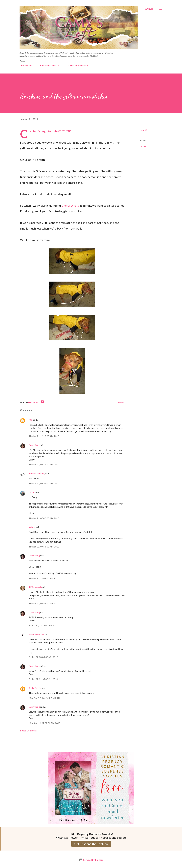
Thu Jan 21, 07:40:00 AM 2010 (44, 518)
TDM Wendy (35, 587)
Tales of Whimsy (37, 473)
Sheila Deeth (35, 688)
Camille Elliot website (76, 65)
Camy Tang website (48, 65)
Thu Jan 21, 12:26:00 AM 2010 (44, 436)
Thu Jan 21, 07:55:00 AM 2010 (44, 547)
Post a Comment (28, 731)
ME (31, 420)
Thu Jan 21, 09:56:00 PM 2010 (44, 603)
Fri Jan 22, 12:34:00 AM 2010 (43, 625)
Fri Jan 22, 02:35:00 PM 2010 (43, 679)
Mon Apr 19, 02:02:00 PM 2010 (44, 723)
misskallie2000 (36, 634)
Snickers (144, 146)
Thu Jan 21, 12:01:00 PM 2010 (44, 578)
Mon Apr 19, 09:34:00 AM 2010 (45, 698)
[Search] (149, 9)
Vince (32, 492)
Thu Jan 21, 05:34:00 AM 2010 (44, 483)
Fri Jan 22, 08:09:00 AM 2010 (43, 657)
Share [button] (144, 130)
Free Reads (25, 65)
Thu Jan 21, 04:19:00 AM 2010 (44, 464)
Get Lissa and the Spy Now (91, 844)
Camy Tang (34, 445)
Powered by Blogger (91, 860)
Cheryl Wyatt (70, 205)
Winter (32, 527)
